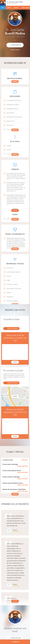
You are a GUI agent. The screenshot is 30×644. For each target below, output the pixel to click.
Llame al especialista (11, 329)
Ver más (15, 210)
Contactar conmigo (15, 50)
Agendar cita (15, 642)
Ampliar (15, 396)
